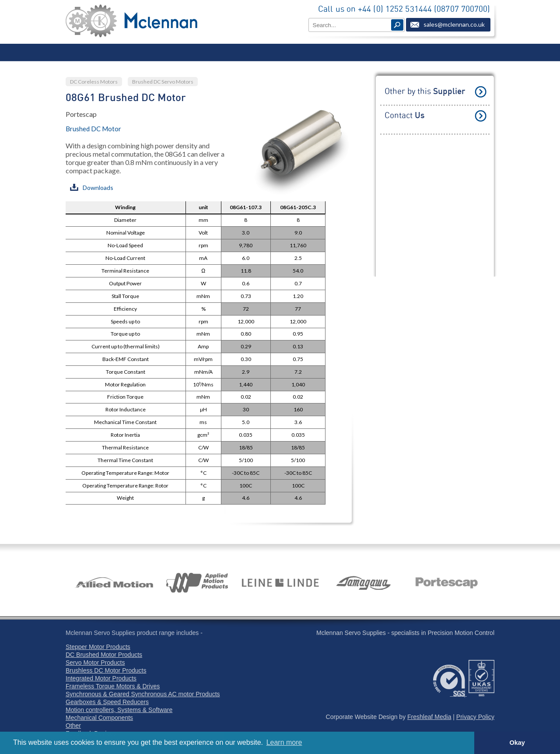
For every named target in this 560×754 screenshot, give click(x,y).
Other (73, 726)
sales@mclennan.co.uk (454, 24)
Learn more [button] (284, 742)
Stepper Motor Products (98, 647)
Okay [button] (517, 743)
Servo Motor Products (95, 663)
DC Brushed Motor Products (104, 655)
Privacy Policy (475, 717)
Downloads (92, 188)
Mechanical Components (99, 718)
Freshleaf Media (429, 717)
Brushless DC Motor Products (106, 670)
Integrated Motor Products (101, 678)
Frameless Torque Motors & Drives (113, 686)
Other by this (425, 92)
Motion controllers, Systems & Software (119, 710)
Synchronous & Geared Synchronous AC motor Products (143, 694)
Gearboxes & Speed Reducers (107, 702)
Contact (404, 116)
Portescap (81, 114)
